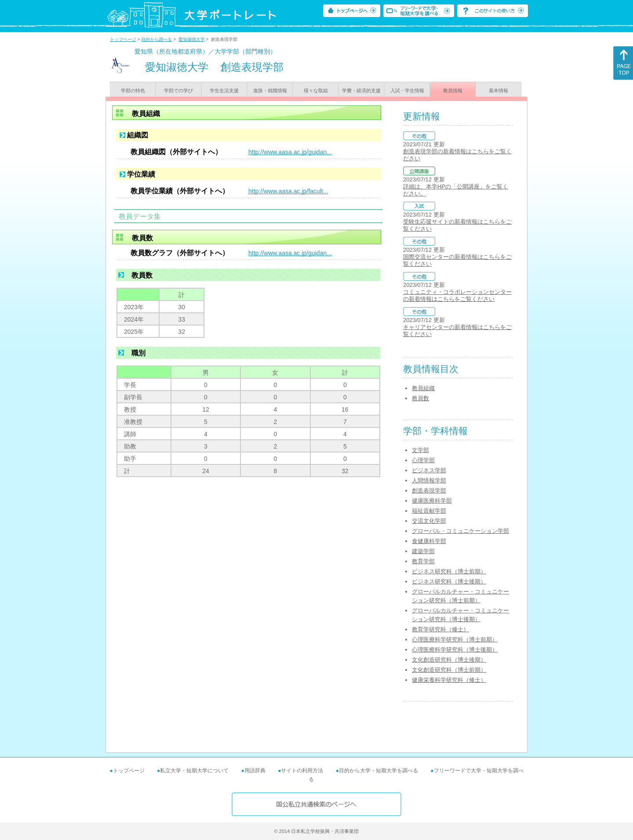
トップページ (123, 39)
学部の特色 (133, 91)
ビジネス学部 (429, 470)
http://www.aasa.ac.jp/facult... (288, 191)
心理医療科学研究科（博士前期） (455, 639)
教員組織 (423, 388)
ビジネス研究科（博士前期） (449, 571)
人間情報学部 (429, 480)
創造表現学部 (429, 491)
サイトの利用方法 (302, 771)
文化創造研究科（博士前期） (449, 670)
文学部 (420, 450)
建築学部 (423, 551)
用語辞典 (255, 771)
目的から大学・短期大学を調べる (378, 771)
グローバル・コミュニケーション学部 (460, 531)
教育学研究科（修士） (440, 629)
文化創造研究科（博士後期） (449, 660)
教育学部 (423, 561)
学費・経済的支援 (361, 91)
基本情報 (498, 91)
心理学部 (423, 460)
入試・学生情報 (407, 91)
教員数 (420, 398)
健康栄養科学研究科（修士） (449, 680)
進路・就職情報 (270, 91)
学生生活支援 (224, 91)
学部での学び (178, 91)
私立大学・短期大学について (194, 771)
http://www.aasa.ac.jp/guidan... (290, 152)
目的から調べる (156, 39)
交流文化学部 (429, 521)
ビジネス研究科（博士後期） (449, 581)
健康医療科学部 (432, 501)
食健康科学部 (429, 541)
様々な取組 (316, 91)
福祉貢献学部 (429, 511)
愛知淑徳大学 (192, 39)
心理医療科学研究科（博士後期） (455, 650)
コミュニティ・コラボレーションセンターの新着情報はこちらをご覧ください (457, 295)
